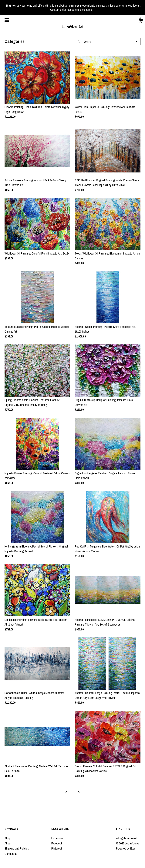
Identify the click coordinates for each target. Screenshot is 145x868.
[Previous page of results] (66, 792)
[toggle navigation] (7, 20)
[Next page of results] (79, 792)
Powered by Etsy (126, 848)
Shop (7, 838)
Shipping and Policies (17, 848)
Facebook (57, 843)
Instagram (57, 838)
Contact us (11, 854)
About (8, 843)
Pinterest (57, 848)
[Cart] (141, 21)
